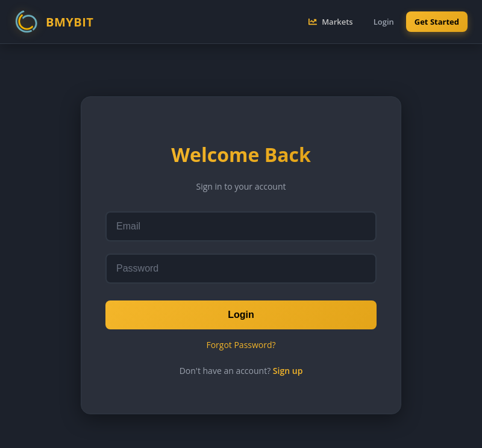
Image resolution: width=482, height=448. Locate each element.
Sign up (288, 371)
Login (241, 315)
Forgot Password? (241, 345)
